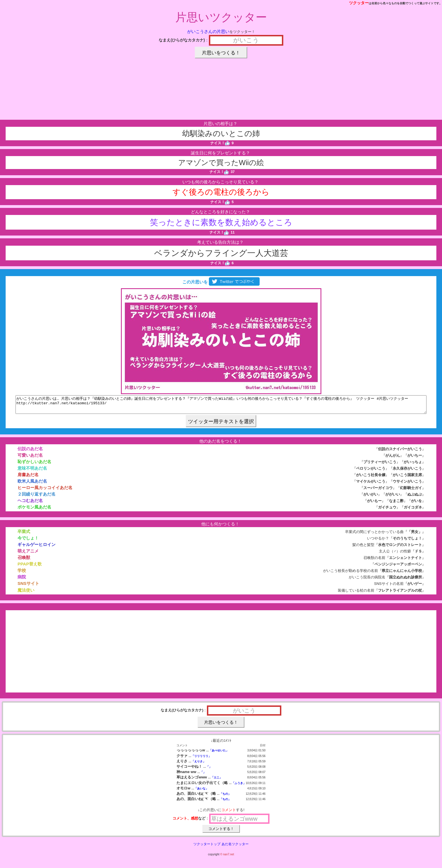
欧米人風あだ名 (32, 484)
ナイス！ (220, 143)
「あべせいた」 (219, 754)
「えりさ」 (198, 765)
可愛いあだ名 (30, 459)
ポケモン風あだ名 (34, 510)
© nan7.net (227, 858)
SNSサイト (28, 587)
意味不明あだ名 (32, 471)
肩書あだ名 (28, 478)
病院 (22, 580)
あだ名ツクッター (235, 847)
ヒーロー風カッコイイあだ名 (45, 491)
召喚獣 (24, 561)
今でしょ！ (28, 541)
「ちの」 (225, 797)
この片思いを (221, 282)
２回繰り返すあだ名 (37, 497)
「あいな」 (201, 792)
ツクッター (359, 3)
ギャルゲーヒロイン (37, 548)
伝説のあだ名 (30, 452)
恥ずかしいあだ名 (34, 465)
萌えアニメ (28, 554)
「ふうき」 (239, 786)
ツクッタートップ (207, 847)
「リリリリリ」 (201, 759)
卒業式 (24, 535)
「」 (209, 770)
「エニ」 (216, 781)
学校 (22, 574)
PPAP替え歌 (30, 567)
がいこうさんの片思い (208, 31)
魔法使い (26, 593)
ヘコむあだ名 (30, 504)
